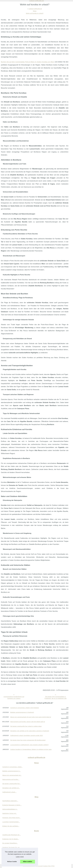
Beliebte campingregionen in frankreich (22, 712)
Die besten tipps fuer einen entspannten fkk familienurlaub (28, 740)
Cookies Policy (47, 866)
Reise (35, 11)
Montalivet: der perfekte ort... (11, 788)
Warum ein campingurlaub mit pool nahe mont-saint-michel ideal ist (31, 717)
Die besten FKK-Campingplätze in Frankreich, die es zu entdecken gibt (55, 698)
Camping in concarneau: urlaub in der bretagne (25, 708)
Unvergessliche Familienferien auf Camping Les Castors (14, 698)
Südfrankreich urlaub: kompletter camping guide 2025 (27, 736)
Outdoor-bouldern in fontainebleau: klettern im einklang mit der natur (31, 749)
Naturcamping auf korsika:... (11, 779)
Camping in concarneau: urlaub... (12, 767)
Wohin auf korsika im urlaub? (35, 13)
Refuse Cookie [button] (12, 862)
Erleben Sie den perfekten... (11, 826)
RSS (53, 866)
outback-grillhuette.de (35, 9)
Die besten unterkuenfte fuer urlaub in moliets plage (26, 726)
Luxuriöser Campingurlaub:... (11, 822)
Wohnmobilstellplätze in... (10, 809)
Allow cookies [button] (28, 862)
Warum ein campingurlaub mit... (12, 775)
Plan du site (39, 866)
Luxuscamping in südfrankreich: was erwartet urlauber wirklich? (29, 745)
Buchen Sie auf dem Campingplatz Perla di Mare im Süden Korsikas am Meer (28, 62)
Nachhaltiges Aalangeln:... (10, 801)
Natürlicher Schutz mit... (10, 813)
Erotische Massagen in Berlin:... (12, 805)
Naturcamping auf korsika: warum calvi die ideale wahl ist (28, 722)
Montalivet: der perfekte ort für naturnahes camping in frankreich (30, 731)
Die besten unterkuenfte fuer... (12, 784)
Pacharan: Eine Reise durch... (11, 818)
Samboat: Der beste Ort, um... (12, 847)
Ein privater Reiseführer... (10, 843)
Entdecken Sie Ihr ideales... (11, 839)
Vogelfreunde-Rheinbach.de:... (12, 835)
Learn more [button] (20, 857)
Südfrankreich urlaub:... (9, 792)
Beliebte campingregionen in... (12, 771)
